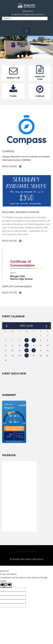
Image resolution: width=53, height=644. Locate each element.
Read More (12, 166)
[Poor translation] (8, 585)
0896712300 (28, 11)
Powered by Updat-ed (26, 551)
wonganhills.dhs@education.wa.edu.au (28, 14)
